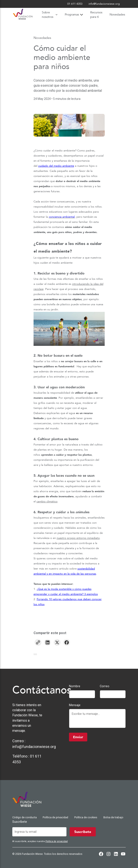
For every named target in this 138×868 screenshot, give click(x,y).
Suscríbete (20, 822)
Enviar (78, 737)
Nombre (75, 686)
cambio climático (47, 502)
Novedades (117, 15)
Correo (105, 686)
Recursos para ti (96, 15)
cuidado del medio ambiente (56, 166)
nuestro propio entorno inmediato (78, 538)
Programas (74, 15)
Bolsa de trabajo (113, 817)
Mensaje (75, 705)
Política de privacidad (55, 817)
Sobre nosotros (50, 15)
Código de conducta (25, 817)
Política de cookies (86, 817)
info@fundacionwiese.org (34, 747)
